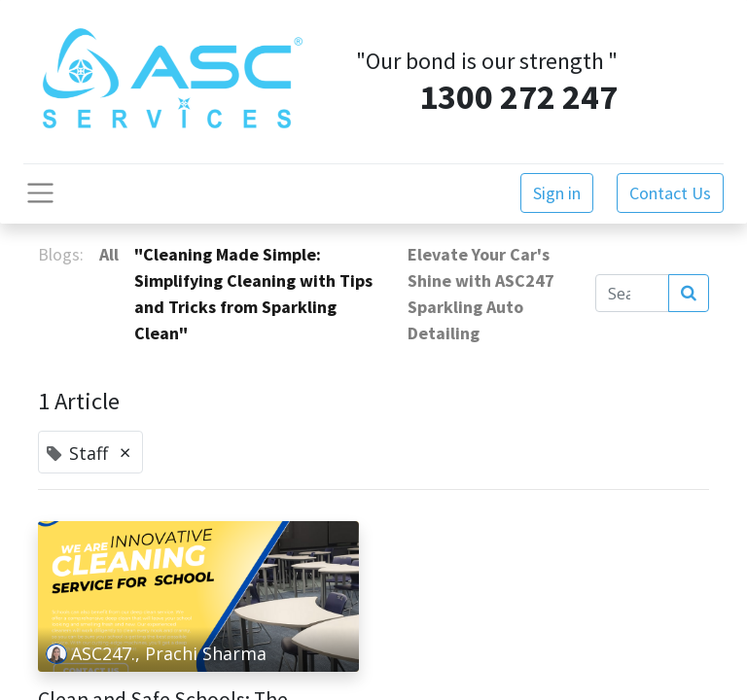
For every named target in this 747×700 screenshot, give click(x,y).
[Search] (689, 294)
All (109, 254)
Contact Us (670, 193)
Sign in (557, 193)
